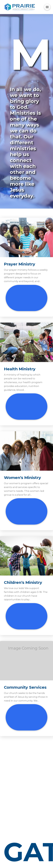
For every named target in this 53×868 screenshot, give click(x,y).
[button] (47, 7)
